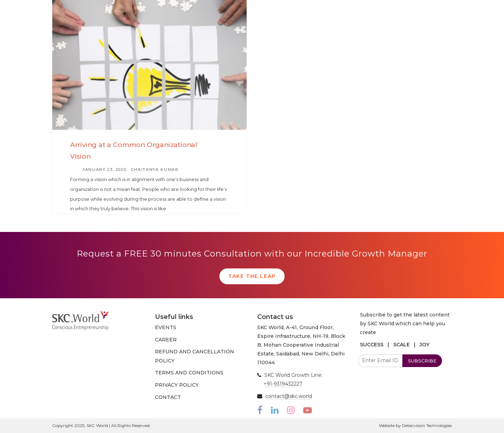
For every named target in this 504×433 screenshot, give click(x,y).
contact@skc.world (289, 396)
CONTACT (168, 397)
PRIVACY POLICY (177, 385)
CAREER (166, 340)
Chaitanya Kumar (155, 169)
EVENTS (166, 327)
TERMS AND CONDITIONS (189, 373)
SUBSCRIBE (422, 361)
